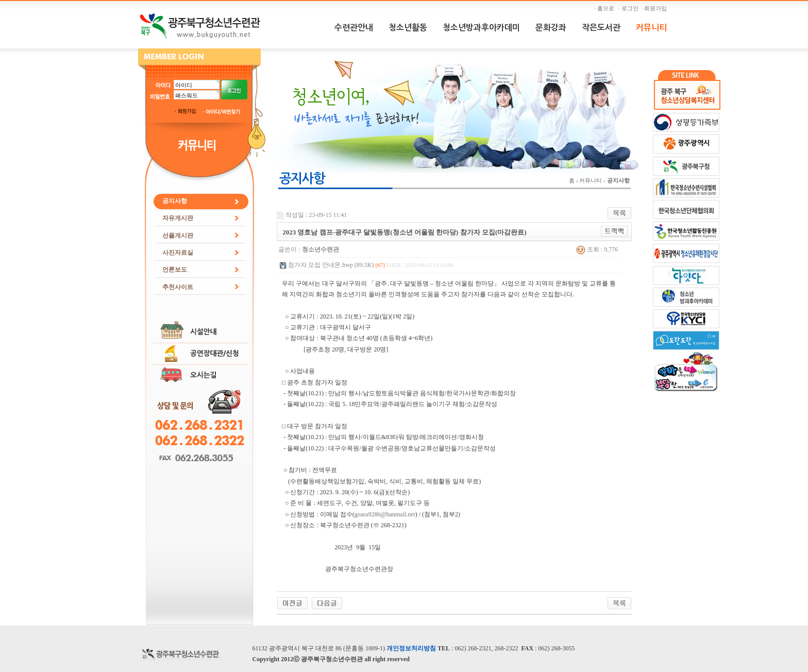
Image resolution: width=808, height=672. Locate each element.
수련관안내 (354, 28)
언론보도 (175, 270)
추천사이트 (178, 287)
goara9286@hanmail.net (385, 514)
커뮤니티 (651, 28)
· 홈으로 (606, 8)
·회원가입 (656, 8)
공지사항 (175, 201)
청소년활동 (408, 28)
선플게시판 (178, 236)
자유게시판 (178, 218)
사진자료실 (178, 253)
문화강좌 (551, 28)
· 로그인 (630, 8)
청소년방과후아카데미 (481, 28)
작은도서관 (601, 28)
